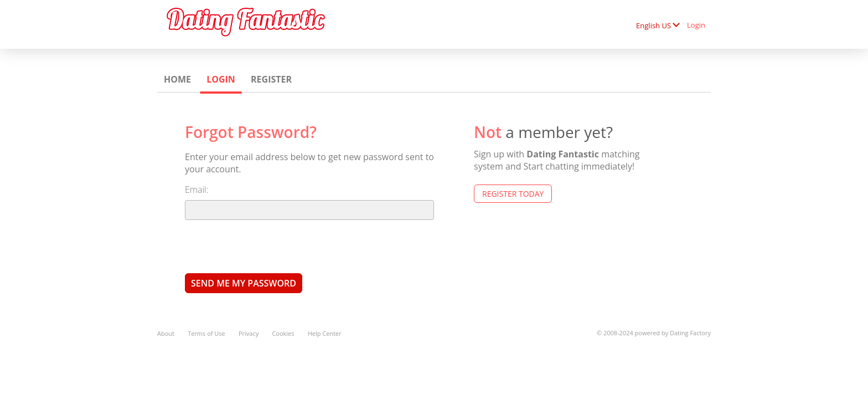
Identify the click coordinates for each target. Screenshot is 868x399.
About (166, 333)
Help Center (325, 333)
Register (271, 79)
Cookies (283, 333)
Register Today (513, 194)
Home (177, 79)
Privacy (249, 333)
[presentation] (269, 246)
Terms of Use (206, 333)
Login (696, 25)
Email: (197, 190)
